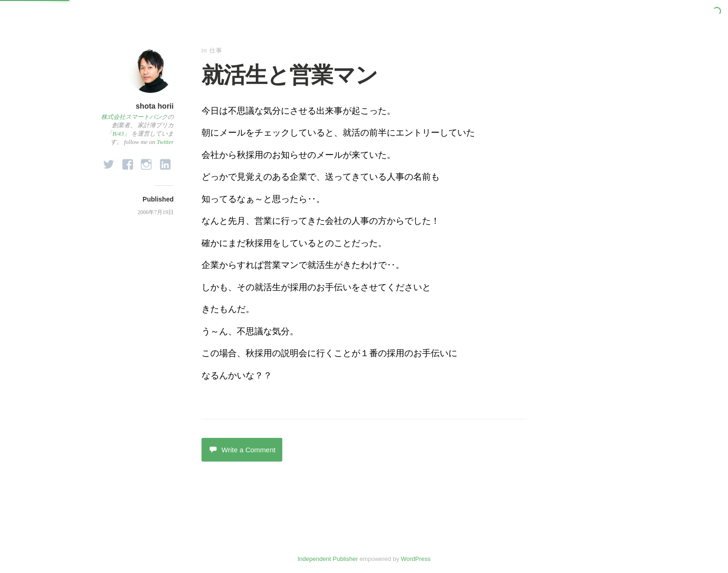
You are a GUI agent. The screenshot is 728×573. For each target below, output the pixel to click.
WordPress (416, 559)
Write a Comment (242, 450)
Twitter (165, 142)
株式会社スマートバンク (134, 117)
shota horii (155, 106)
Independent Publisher (328, 559)
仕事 (216, 50)
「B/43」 (118, 133)
